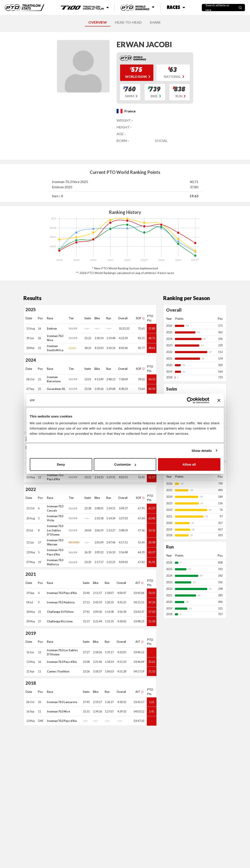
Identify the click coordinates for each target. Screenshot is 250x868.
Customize (125, 464)
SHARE (155, 22)
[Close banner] (219, 400)
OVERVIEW (98, 22)
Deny (61, 464)
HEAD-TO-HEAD (128, 22)
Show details (202, 450)
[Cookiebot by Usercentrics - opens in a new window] (190, 400)
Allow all (189, 464)
